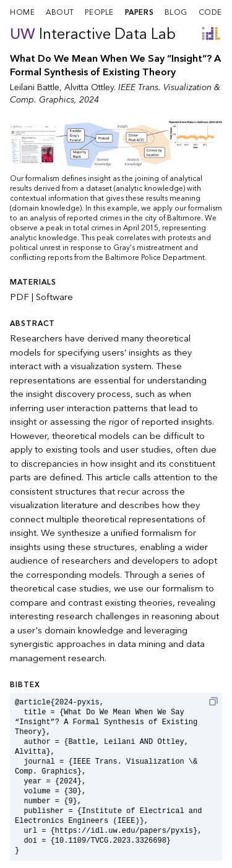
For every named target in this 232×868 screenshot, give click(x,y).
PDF (19, 297)
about (60, 12)
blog (176, 12)
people (99, 12)
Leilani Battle (35, 87)
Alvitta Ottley (89, 87)
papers (140, 12)
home (22, 12)
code (210, 12)
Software (54, 297)
